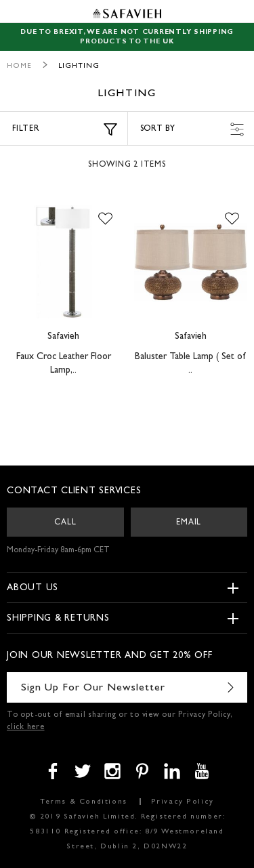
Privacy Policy (183, 802)
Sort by (192, 129)
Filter (65, 129)
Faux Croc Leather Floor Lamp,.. (64, 364)
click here (26, 728)
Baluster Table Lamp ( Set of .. (190, 364)
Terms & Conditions (84, 802)
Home (19, 66)
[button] (105, 219)
